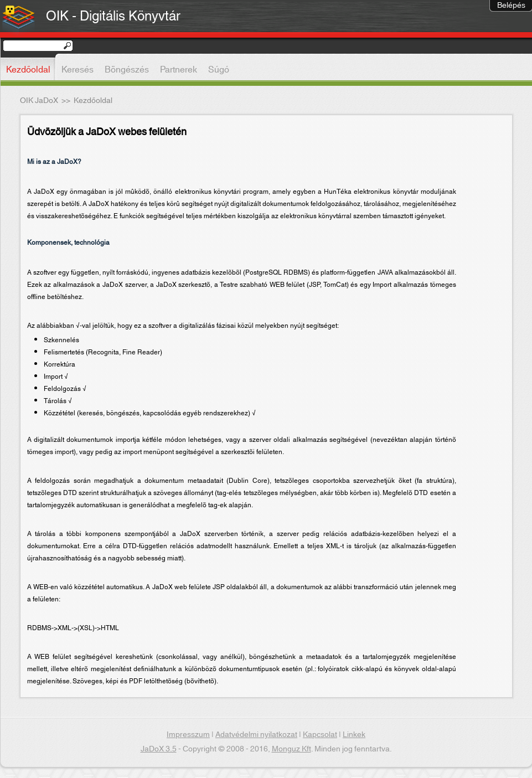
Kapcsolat (320, 735)
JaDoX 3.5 (159, 749)
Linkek (354, 735)
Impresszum (188, 735)
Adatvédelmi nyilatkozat (256, 735)
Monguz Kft (291, 749)
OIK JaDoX (39, 101)
